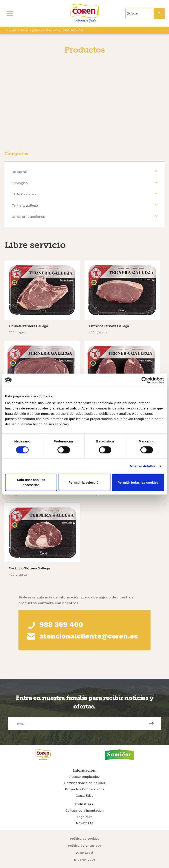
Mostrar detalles (143, 466)
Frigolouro (85, 817)
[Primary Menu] (10, 13)
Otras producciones (28, 217)
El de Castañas (24, 194)
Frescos (51, 30)
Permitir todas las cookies (138, 482)
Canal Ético (85, 796)
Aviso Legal (85, 853)
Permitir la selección (84, 482)
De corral (19, 172)
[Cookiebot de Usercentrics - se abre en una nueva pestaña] (145, 380)
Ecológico (20, 183)
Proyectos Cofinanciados (85, 789)
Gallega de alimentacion (84, 811)
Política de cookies (84, 839)
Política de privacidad (85, 846)
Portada (11, 30)
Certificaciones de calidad (85, 783)
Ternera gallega (31, 30)
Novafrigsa (85, 823)
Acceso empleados (84, 777)
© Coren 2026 (84, 860)
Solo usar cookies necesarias (31, 482)
